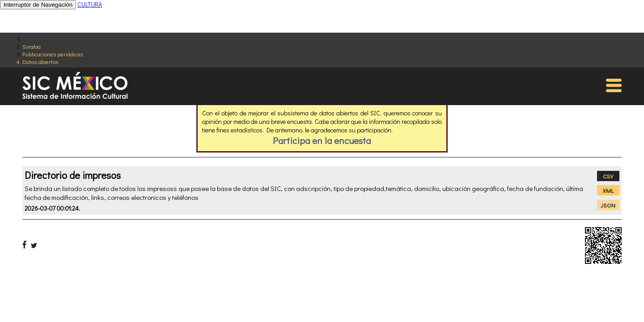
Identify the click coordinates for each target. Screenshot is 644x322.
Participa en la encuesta (322, 140)
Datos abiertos (40, 61)
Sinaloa (32, 46)
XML (608, 190)
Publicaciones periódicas (53, 54)
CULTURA (90, 4)
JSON (608, 205)
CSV (608, 176)
